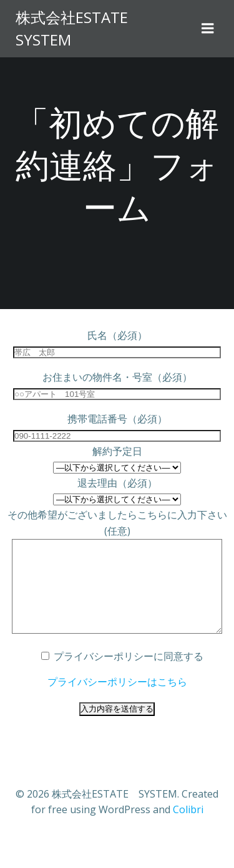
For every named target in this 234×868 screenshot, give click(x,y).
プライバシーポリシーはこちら (117, 700)
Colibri (188, 828)
